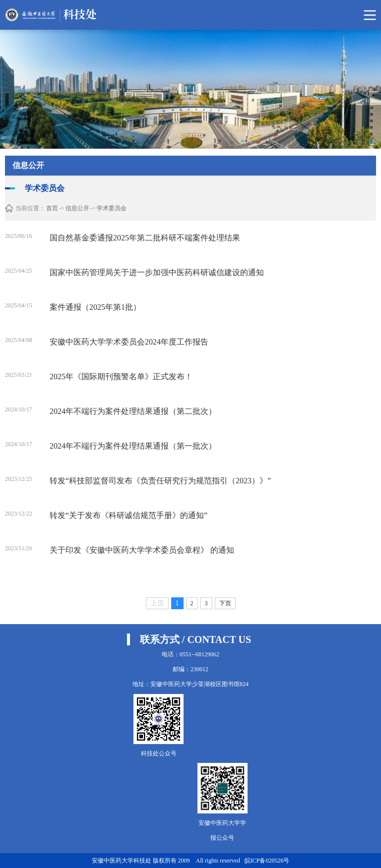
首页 (52, 208)
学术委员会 (112, 208)
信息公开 (77, 208)
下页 (225, 603)
